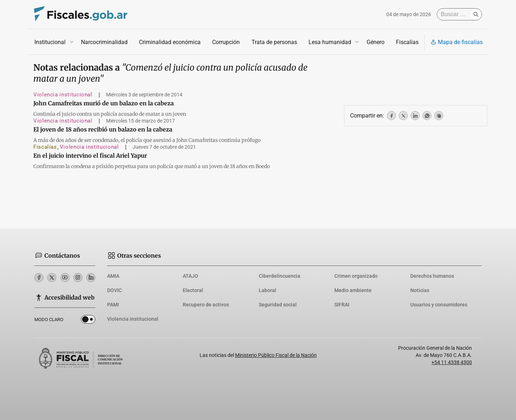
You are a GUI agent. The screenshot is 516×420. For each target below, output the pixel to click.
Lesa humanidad (330, 42)
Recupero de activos (206, 305)
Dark (88, 321)
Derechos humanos (432, 276)
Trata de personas (274, 42)
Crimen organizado (356, 276)
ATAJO (190, 276)
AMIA (113, 276)
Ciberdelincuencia (279, 276)
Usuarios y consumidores (439, 305)
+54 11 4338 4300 (452, 362)
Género (376, 42)
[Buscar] (455, 14)
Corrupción (226, 42)
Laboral (267, 290)
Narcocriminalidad (104, 42)
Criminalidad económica (170, 42)
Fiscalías (407, 42)
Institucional (50, 42)
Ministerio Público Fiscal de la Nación (276, 355)
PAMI (113, 305)
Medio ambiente (353, 290)
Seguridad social (278, 305)
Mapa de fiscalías (457, 42)
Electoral (193, 290)
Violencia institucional (63, 95)
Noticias (420, 290)
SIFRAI (342, 305)
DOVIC (114, 290)
